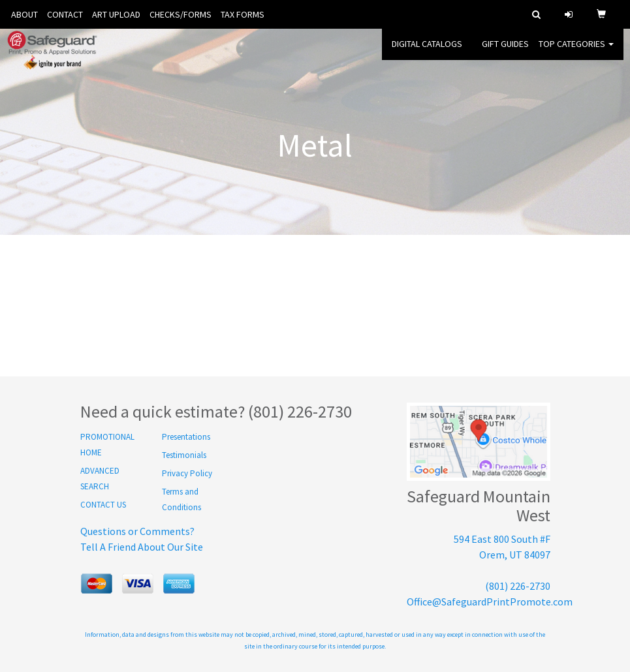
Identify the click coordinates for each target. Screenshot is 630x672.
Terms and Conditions (181, 499)
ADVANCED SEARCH (100, 479)
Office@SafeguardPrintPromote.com (490, 602)
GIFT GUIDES (505, 52)
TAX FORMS (243, 14)
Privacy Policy (187, 473)
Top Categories (576, 52)
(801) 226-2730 (518, 586)
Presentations (186, 437)
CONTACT (65, 14)
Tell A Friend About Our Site (142, 547)
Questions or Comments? (137, 531)
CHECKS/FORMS (181, 14)
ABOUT (24, 14)
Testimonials (184, 455)
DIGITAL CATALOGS (427, 52)
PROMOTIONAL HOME (107, 445)
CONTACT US (103, 505)
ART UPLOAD (116, 14)
